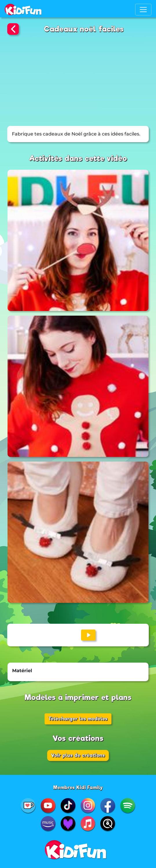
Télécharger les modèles (78, 719)
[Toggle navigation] (143, 10)
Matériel (22, 671)
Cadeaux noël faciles (84, 29)
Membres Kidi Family (78, 787)
